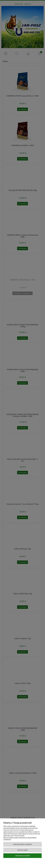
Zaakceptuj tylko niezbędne (22, 844)
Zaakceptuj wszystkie (22, 856)
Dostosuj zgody (22, 850)
